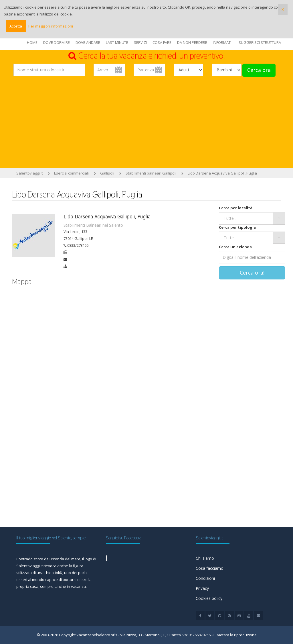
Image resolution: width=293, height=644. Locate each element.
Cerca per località (236, 208)
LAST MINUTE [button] (117, 42)
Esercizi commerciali (71, 173)
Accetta (16, 26)
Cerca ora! (252, 273)
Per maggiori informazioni (51, 26)
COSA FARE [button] (162, 42)
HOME (32, 42)
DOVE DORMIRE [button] (57, 42)
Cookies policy (209, 598)
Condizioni (205, 578)
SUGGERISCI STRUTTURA (260, 42)
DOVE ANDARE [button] (88, 42)
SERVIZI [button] (140, 42)
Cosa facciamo (210, 568)
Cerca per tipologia (237, 227)
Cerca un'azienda (235, 247)
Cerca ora (259, 70)
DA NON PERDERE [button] (192, 42)
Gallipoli (107, 173)
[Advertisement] (146, 124)
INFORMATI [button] (222, 42)
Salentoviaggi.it (29, 173)
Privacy (202, 588)
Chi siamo (205, 558)
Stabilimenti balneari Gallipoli (151, 173)
